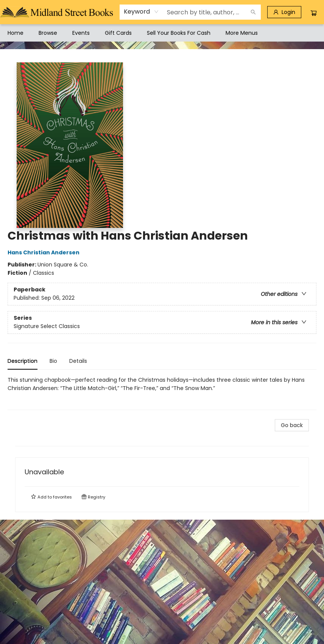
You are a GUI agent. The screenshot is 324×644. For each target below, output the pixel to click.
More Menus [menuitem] (242, 33)
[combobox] (141, 12)
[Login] (284, 12)
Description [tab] (23, 361)
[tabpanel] (162, 393)
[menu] (162, 33)
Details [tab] (78, 361)
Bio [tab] (53, 361)
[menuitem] (16, 33)
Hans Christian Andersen (45, 252)
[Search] (253, 12)
